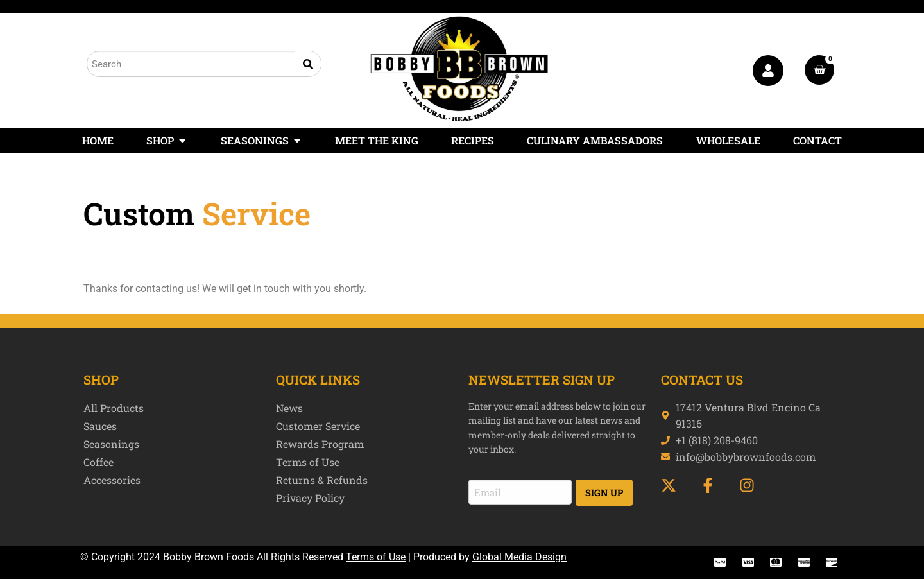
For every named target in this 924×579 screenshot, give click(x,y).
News (289, 408)
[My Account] (768, 71)
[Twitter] (674, 485)
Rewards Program (320, 444)
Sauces (100, 426)
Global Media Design (519, 557)
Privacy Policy (310, 498)
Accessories (112, 480)
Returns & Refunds (322, 480)
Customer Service (318, 426)
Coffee (98, 462)
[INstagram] (752, 485)
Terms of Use (308, 462)
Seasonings (111, 444)
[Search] (308, 64)
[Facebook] (713, 485)
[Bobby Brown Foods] (459, 69)
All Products (114, 408)
